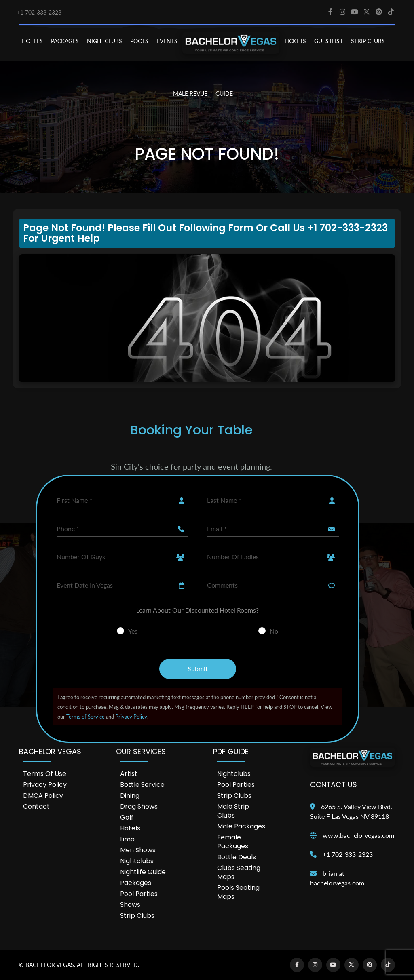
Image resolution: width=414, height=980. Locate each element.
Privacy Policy (131, 717)
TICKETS (295, 41)
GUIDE (224, 94)
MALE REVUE (190, 94)
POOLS (139, 41)
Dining (130, 796)
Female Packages (233, 842)
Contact (36, 806)
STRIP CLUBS (368, 41)
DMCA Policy (43, 796)
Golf (127, 817)
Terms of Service (86, 717)
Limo (127, 839)
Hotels (130, 828)
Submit (198, 669)
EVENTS (167, 41)
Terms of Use (45, 774)
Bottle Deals (237, 857)
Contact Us (334, 785)
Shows (130, 905)
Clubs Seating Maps (239, 872)
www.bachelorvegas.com (358, 835)
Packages (136, 883)
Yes (133, 631)
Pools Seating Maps (238, 892)
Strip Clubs (137, 916)
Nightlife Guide (143, 872)
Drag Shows (139, 806)
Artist (129, 774)
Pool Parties (139, 894)
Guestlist (328, 41)
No (274, 631)
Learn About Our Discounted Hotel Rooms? (197, 610)
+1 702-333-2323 (39, 12)
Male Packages (241, 826)
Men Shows (138, 850)
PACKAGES (65, 41)
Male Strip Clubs (233, 811)
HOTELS (32, 41)
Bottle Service (142, 785)
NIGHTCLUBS (105, 41)
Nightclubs (137, 861)
